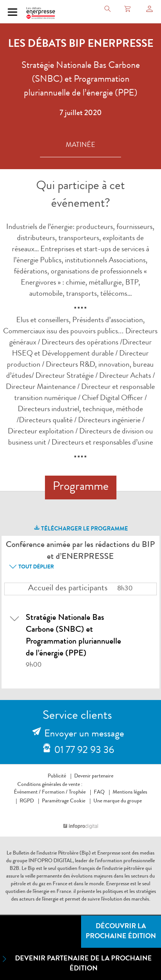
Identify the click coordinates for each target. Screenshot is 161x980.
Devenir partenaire (94, 776)
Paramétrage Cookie (64, 801)
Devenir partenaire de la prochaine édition (76, 963)
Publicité (57, 776)
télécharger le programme (80, 528)
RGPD (27, 801)
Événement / (27, 792)
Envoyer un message (84, 735)
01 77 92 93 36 (84, 751)
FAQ (99, 792)
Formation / (55, 792)
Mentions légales (130, 792)
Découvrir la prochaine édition (121, 932)
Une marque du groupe (116, 801)
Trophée (77, 792)
